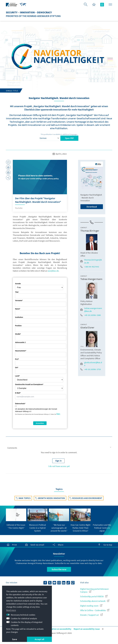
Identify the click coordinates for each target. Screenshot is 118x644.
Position (18, 326)
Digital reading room (91, 606)
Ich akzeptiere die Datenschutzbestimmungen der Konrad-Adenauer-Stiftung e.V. (36, 410)
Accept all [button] (39, 639)
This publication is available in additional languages (59, 134)
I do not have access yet (59, 466)
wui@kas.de (53, 271)
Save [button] (15, 639)
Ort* (17, 368)
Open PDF (69, 138)
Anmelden (40, 423)
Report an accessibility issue (87, 629)
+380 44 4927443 (90, 267)
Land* (17, 376)
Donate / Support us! (91, 615)
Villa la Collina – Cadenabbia (95, 610)
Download (92, 207)
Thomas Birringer (90, 231)
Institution (19, 317)
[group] (16, 519)
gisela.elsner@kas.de (91, 364)
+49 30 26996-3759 (91, 369)
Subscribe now (59, 569)
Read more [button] (11, 610)
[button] (59, 448)
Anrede (18, 284)
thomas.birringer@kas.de (91, 261)
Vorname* (19, 300)
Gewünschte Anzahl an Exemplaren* (29, 384)
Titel (17, 292)
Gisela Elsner (87, 327)
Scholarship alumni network (95, 601)
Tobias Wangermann (91, 279)
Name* (18, 309)
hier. (58, 414)
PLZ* (17, 359)
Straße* (18, 334)
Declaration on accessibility (59, 629)
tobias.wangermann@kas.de (91, 310)
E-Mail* (18, 393)
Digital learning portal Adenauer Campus (94, 590)
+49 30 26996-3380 (91, 315)
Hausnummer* (21, 351)
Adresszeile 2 (20, 342)
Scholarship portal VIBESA (94, 596)
